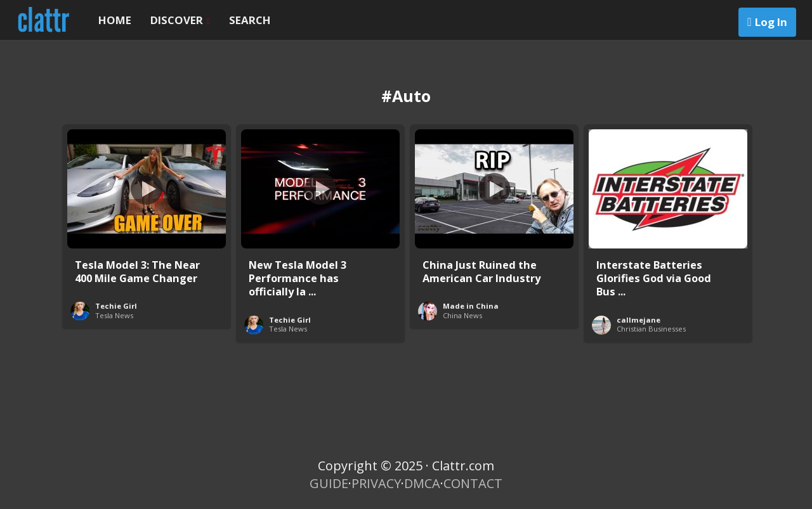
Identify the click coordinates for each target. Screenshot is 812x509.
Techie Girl (116, 306)
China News (462, 315)
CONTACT (473, 483)
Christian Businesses (651, 329)
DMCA (422, 483)
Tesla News (114, 315)
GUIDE (329, 483)
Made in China (471, 306)
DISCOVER (180, 20)
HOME (115, 20)
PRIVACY (376, 483)
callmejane (638, 320)
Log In (771, 22)
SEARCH (250, 20)
